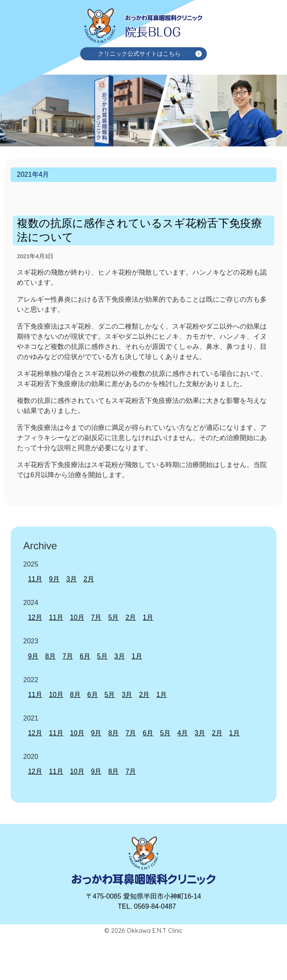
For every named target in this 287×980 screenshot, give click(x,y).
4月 (183, 733)
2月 (89, 579)
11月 (35, 579)
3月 (72, 579)
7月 (96, 617)
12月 (35, 617)
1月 (148, 617)
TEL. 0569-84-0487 (147, 906)
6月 (85, 656)
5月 (113, 617)
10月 (77, 617)
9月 (54, 579)
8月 (50, 656)
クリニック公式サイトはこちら (139, 54)
